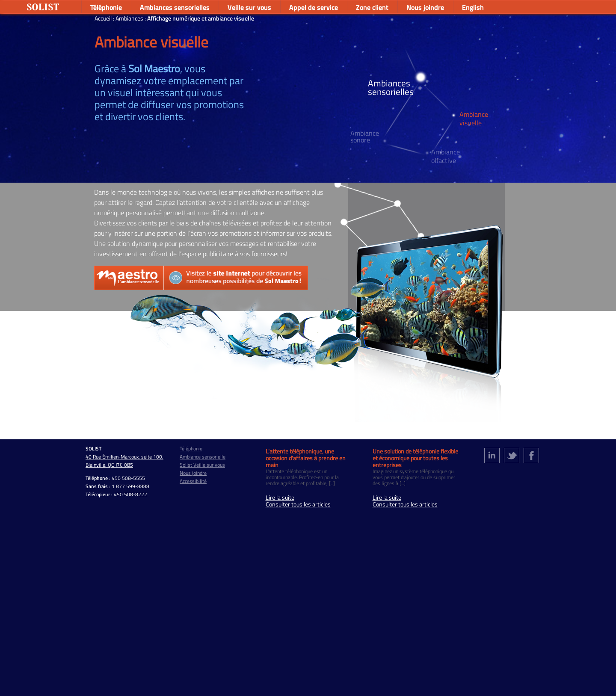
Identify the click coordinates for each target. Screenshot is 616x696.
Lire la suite (280, 498)
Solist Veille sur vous (202, 465)
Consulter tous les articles (298, 504)
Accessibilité (193, 481)
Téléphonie (106, 7)
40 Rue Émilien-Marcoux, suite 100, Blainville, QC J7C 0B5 (124, 461)
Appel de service (314, 7)
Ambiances (130, 18)
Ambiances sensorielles (175, 7)
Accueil (104, 18)
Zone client (372, 7)
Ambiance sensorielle (203, 457)
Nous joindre (425, 7)
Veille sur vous (249, 7)
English (473, 7)
